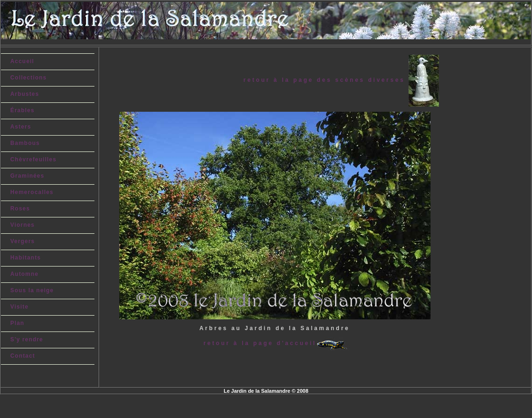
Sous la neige (32, 290)
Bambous (25, 143)
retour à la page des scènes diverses (326, 80)
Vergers (22, 241)
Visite (19, 307)
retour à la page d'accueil (260, 343)
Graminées (27, 176)
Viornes (22, 225)
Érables (22, 110)
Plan (17, 323)
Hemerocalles (32, 192)
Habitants (25, 258)
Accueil (22, 61)
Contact (23, 356)
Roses (20, 209)
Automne (24, 274)
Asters (21, 127)
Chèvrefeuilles (33, 159)
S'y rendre (27, 339)
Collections (29, 78)
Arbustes (25, 94)
